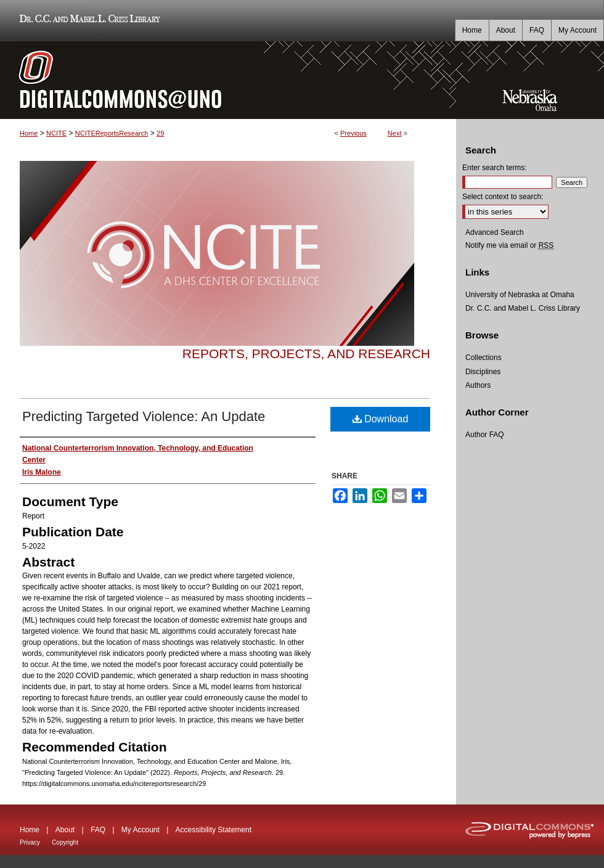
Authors (478, 385)
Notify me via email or (509, 245)
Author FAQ (485, 435)
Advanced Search (495, 232)
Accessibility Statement (214, 830)
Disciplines (483, 372)
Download (381, 419)
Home (29, 133)
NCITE (56, 133)
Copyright (65, 842)
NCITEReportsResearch (112, 133)
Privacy (30, 842)
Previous (353, 133)
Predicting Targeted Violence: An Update (144, 416)
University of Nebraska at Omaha (520, 295)
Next (395, 133)
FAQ (98, 830)
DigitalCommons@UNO (228, 80)
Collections (484, 358)
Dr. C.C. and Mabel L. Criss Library (88, 21)
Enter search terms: (495, 168)
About (65, 830)
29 (160, 133)
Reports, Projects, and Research (306, 354)
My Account (141, 830)
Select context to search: (503, 197)
